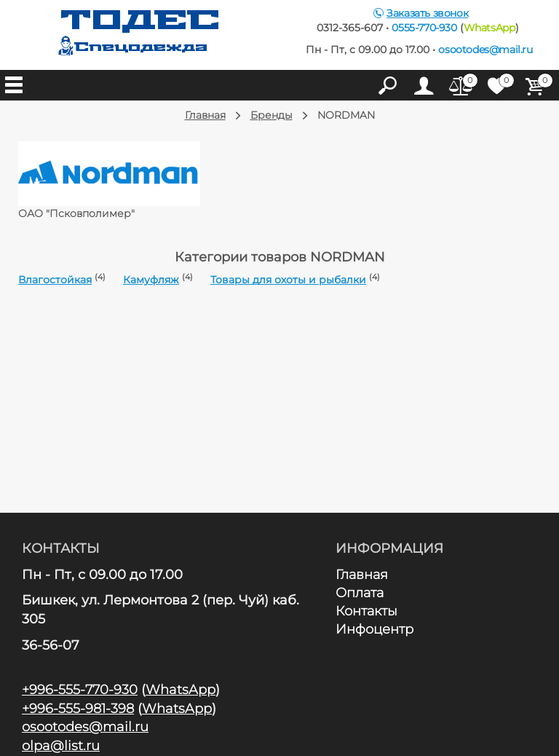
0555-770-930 (424, 28)
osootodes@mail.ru (485, 50)
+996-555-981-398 (78, 709)
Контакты (367, 611)
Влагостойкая (55, 280)
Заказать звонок (427, 13)
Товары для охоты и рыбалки (288, 280)
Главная (362, 575)
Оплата (360, 593)
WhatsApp (489, 28)
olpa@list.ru (61, 746)
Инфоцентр (375, 629)
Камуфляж (151, 280)
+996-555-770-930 (80, 690)
